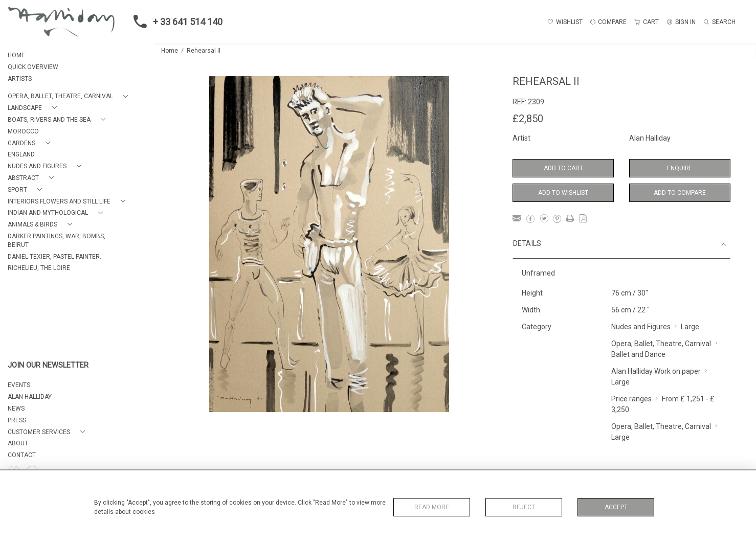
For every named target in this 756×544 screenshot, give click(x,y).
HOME (16, 55)
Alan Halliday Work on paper (656, 371)
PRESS (17, 420)
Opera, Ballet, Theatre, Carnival (661, 344)
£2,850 (528, 119)
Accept (616, 507)
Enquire (680, 168)
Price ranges (631, 399)
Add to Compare (680, 193)
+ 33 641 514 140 (175, 21)
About (18, 443)
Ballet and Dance (638, 354)
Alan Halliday (650, 138)
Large (690, 327)
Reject (524, 507)
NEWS (16, 409)
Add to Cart (563, 168)
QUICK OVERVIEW (33, 67)
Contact (22, 455)
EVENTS (19, 385)
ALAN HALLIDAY (30, 397)
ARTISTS (20, 79)
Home (170, 51)
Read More (432, 507)
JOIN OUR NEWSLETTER (48, 365)
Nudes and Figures (641, 327)
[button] (70, 96)
